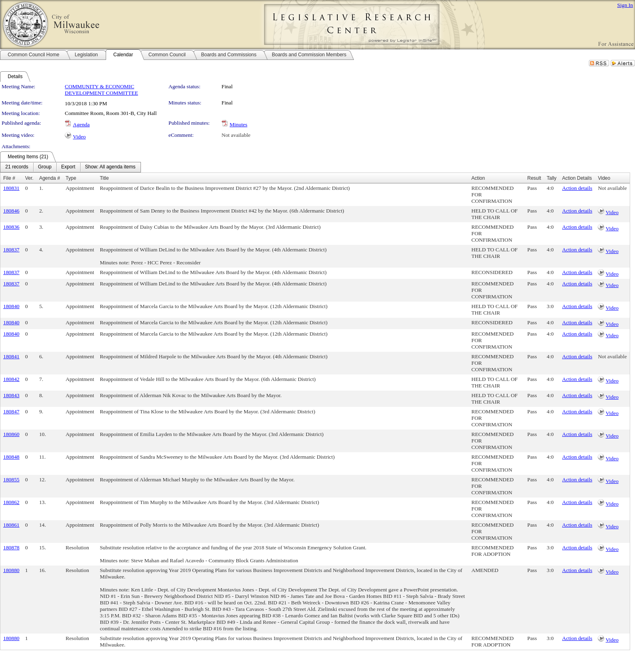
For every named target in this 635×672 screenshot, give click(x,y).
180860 (11, 434)
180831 (11, 188)
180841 (11, 356)
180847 (11, 411)
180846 (11, 211)
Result (534, 178)
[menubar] (70, 167)
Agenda (81, 124)
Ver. (29, 178)
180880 (11, 570)
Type (71, 178)
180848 (11, 457)
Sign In (625, 5)
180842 (11, 379)
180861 (11, 525)
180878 (11, 548)
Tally (552, 178)
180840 (11, 306)
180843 (11, 395)
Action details (577, 188)
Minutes (239, 124)
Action (478, 178)
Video (79, 137)
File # (9, 178)
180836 (11, 227)
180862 (11, 502)
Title (104, 178)
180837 (11, 250)
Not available (236, 135)
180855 (11, 480)
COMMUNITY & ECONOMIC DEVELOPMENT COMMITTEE (101, 90)
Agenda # (50, 178)
